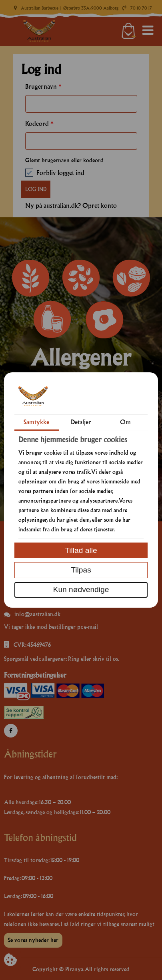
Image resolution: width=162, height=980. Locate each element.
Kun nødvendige (81, 589)
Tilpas (81, 570)
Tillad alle (81, 550)
